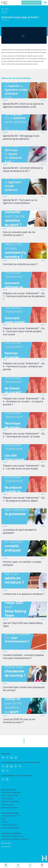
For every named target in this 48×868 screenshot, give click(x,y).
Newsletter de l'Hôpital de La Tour (13, 836)
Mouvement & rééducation (10, 802)
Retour (5, 9)
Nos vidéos (6, 843)
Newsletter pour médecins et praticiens (15, 839)
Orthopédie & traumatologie (11, 793)
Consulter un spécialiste (32, 3)
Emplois (4, 822)
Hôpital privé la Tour (4, 3)
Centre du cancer (7, 805)
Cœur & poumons (7, 799)
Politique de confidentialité (11, 828)
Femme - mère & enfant (10, 796)
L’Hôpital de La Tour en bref (11, 816)
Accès (3, 819)
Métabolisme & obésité (9, 808)
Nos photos (6, 847)
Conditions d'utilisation (9, 825)
